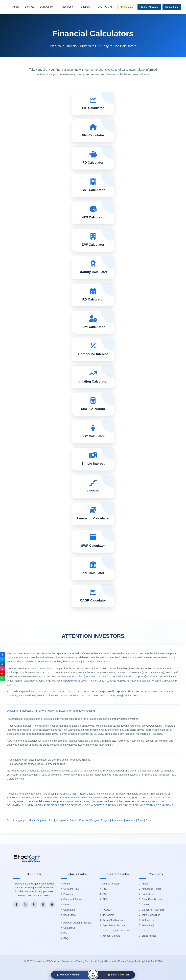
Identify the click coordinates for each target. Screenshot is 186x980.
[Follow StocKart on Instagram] (43, 904)
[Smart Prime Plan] (114, 975)
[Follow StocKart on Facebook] (16, 904)
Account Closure (110, 936)
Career (144, 904)
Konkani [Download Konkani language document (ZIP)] (84, 820)
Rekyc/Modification (111, 920)
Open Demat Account (113, 925)
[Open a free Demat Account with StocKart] (72, 975)
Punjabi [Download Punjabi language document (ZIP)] (105, 820)
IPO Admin (107, 915)
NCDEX (105, 910)
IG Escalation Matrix (151, 798)
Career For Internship (152, 910)
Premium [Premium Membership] (127, 7)
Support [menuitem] (86, 7)
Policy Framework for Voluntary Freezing (71, 711)
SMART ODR (24, 801)
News (65, 904)
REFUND (138, 805)
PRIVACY (124, 805)
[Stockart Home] (5, 7)
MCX (104, 904)
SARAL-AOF (34, 805)
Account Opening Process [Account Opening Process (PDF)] (76, 923)
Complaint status (72, 801)
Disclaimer (13, 711)
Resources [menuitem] (68, 7)
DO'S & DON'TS (94, 805)
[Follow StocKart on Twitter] (25, 904)
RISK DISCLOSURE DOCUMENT (62, 805)
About (144, 884)
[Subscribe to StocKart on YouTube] (52, 904)
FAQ (64, 938)
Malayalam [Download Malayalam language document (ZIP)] (62, 820)
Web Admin (146, 920)
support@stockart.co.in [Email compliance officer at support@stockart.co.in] (74, 681)
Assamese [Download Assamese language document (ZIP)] (117, 820)
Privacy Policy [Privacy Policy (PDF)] (126, 961)
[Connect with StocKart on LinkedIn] (34, 904)
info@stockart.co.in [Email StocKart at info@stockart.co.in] (90, 676)
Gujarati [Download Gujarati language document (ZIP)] (41, 820)
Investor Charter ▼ (33, 711)
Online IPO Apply (149, 7)
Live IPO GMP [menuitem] (106, 7)
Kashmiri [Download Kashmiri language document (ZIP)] (131, 820)
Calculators (68, 910)
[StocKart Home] (28, 859)
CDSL (104, 899)
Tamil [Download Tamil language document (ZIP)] (140, 820)
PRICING (111, 805)
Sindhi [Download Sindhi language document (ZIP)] (73, 820)
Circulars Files (70, 889)
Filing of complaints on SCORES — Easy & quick (68, 794)
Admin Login (147, 925)
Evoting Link (88, 801)
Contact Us (68, 928)
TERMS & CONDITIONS (160, 805)
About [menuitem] (16, 7)
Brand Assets (147, 936)
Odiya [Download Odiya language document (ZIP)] (149, 820)
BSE (103, 894)
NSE (104, 889)
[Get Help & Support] (93, 974)
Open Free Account (151, 899)
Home (65, 884)
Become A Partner (72, 899)
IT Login (145, 931)
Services (67, 894)
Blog (64, 933)
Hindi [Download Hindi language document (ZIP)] (32, 820)
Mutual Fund (172, 7)
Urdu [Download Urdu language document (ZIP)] (51, 820)
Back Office (68, 915)
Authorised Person (150, 889)
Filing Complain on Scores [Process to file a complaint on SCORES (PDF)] (115, 931)
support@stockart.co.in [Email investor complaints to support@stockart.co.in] (149, 676)
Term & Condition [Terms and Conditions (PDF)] (150, 915)
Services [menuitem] (29, 7)
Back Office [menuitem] (48, 7)
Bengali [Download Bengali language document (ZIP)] (95, 820)
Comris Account (110, 884)
